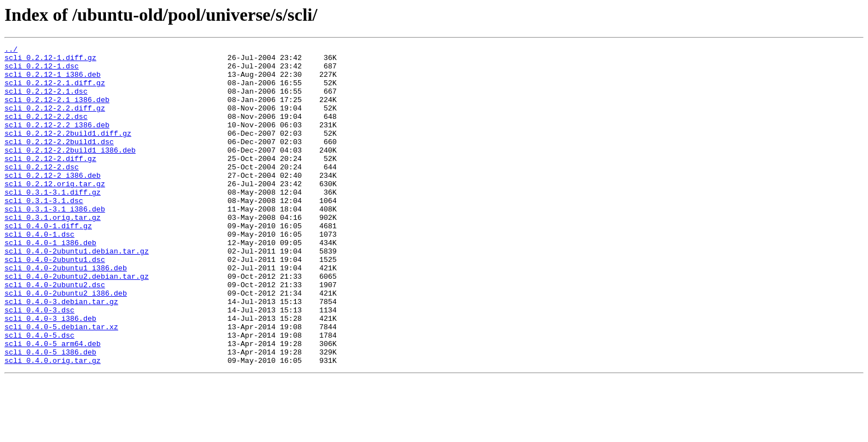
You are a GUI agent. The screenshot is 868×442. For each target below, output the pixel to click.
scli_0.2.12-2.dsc (42, 192)
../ (11, 50)
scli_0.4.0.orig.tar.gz (53, 424)
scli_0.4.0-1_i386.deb (50, 283)
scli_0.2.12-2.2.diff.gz (55, 121)
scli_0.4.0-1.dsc (40, 273)
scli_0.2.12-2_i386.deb (53, 202)
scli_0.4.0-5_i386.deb (50, 414)
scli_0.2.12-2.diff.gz (50, 182)
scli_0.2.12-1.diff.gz (50, 61)
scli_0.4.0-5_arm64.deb (53, 404)
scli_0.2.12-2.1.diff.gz (55, 91)
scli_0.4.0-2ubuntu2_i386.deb (66, 343)
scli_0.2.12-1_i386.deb (53, 81)
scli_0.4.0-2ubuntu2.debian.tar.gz (76, 323)
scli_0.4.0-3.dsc (40, 363)
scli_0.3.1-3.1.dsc (44, 232)
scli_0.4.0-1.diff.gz (48, 263)
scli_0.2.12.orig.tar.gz (55, 212)
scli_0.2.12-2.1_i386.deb (57, 111)
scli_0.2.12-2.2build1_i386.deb (70, 172)
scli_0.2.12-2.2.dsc (46, 131)
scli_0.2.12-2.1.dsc (46, 101)
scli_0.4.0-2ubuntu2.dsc (55, 333)
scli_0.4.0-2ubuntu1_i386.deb (66, 313)
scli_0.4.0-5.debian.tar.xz (61, 384)
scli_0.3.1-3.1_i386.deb (55, 242)
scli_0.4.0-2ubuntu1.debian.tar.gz (76, 293)
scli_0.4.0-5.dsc (40, 394)
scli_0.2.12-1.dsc (42, 71)
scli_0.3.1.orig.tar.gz (53, 252)
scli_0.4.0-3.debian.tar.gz (61, 353)
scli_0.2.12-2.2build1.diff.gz (68, 151)
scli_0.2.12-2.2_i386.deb (57, 141)
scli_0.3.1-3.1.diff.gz (53, 222)
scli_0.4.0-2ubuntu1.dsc (55, 303)
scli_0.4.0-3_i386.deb (50, 374)
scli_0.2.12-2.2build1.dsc (59, 162)
